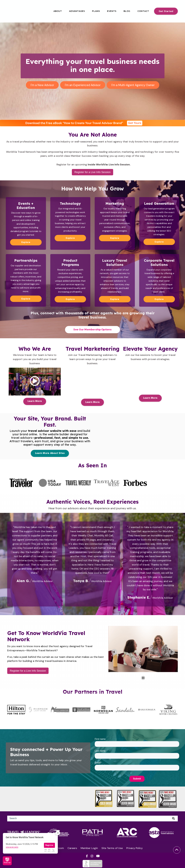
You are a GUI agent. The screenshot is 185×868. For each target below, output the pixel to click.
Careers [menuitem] (72, 848)
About (58, 11)
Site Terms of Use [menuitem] (112, 848)
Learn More (35, 401)
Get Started (166, 11)
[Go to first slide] (172, 652)
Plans (96, 11)
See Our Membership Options (92, 329)
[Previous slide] (114, 652)
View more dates (12, 847)
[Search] (92, 818)
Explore (26, 242)
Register (49, 845)
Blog (127, 11)
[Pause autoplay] (143, 678)
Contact (143, 11)
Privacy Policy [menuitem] (134, 848)
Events (112, 11)
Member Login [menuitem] (89, 848)
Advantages (77, 11)
